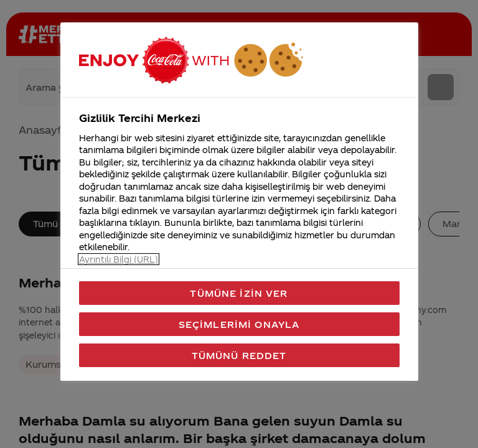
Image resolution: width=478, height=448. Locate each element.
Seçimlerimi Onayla (239, 324)
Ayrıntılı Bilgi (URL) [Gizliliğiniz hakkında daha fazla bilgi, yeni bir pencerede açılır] (119, 259)
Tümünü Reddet (239, 355)
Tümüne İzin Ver (239, 293)
